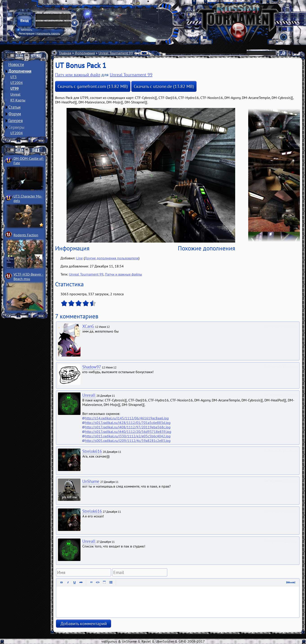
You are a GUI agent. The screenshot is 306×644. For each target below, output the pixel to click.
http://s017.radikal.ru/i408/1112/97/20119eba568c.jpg (128, 427)
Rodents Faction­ (26, 235)
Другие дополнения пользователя (112, 258)
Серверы (16, 127)
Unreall (89, 395)
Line (79, 258)
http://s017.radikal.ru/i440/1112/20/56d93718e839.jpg (128, 432)
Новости (16, 64)
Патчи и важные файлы (170, 53)
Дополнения (20, 71)
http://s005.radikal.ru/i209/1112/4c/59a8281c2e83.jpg (128, 440)
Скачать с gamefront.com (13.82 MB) (93, 86)
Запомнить (25, 30)
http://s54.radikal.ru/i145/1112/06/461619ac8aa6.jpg (127, 418)
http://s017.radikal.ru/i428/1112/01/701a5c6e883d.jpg (128, 423)
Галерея (16, 120)
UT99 (15, 88)
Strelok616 (92, 451)
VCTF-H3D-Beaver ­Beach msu (28, 276)
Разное (142, 53)
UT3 (13, 77)
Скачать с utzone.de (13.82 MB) (164, 86)
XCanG (88, 326)
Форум (15, 114)
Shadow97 (92, 367)
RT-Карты (18, 100)
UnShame (91, 481)
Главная (65, 53)
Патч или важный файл (78, 75)
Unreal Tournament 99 (116, 53)
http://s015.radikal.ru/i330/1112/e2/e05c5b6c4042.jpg (128, 436)
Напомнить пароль (48, 33)
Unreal (15, 94)
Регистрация (27, 33)
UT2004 (17, 83)
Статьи (14, 107)
